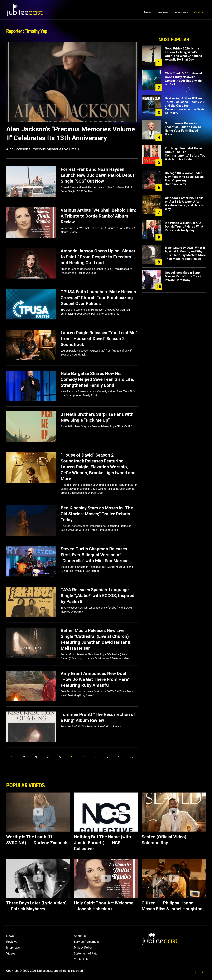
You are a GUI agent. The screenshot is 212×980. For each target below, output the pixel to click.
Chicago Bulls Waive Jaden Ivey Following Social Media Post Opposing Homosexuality (184, 179)
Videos (198, 12)
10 (120, 757)
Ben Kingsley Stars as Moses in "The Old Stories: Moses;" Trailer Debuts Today (97, 514)
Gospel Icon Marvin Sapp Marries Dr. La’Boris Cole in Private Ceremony (184, 276)
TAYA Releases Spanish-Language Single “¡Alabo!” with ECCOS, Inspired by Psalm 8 (98, 596)
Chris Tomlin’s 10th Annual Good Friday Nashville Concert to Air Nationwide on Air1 (183, 79)
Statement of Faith (86, 953)
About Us (80, 936)
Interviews (181, 12)
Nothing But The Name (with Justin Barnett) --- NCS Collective (102, 843)
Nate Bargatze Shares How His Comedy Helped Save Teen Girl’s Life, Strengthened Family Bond (97, 379)
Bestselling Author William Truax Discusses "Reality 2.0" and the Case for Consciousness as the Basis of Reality (185, 106)
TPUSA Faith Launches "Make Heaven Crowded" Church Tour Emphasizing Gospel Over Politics (98, 298)
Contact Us (81, 959)
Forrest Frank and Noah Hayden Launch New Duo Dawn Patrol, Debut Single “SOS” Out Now (97, 175)
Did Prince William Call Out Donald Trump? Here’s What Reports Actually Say (184, 227)
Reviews (163, 12)
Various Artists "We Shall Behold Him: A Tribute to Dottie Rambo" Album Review (98, 216)
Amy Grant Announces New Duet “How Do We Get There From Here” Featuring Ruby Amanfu (95, 679)
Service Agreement (86, 942)
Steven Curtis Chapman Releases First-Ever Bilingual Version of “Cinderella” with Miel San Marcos (95, 555)
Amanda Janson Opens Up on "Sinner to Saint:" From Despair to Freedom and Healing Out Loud (98, 257)
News (148, 12)
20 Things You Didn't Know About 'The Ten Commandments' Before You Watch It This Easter (185, 154)
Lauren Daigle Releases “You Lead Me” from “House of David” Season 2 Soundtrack (99, 339)
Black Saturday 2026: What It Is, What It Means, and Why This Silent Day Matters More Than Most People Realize (185, 253)
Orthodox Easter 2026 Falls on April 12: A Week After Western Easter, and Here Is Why (184, 203)
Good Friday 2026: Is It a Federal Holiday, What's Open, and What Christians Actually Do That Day (183, 54)
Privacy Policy (83, 948)
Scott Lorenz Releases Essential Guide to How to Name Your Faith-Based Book (183, 129)
